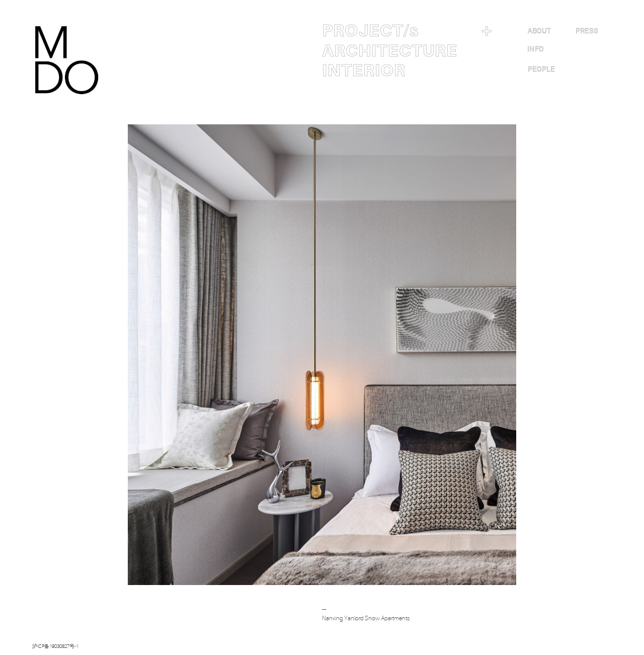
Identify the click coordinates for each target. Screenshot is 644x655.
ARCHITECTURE (390, 51)
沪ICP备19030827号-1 (55, 646)
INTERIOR (364, 70)
